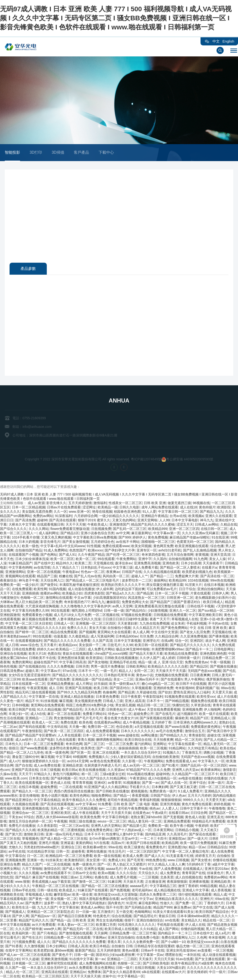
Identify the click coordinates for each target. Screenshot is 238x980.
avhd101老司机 (170, 552)
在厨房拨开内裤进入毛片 (103, 767)
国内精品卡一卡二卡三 (175, 935)
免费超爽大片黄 (187, 577)
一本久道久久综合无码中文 (141, 754)
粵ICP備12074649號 (146, 461)
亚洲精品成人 (221, 719)
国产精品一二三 (162, 577)
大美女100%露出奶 (171, 969)
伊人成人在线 (195, 926)
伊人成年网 (105, 590)
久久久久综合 (126, 874)
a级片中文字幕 (223, 866)
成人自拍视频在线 (189, 879)
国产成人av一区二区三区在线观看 (25, 956)
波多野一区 (52, 904)
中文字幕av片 (51, 672)
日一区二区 (35, 857)
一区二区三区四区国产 (143, 853)
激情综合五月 (195, 732)
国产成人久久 (154, 857)
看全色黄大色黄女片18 (121, 719)
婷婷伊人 (139, 539)
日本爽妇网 (160, 788)
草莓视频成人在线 (185, 621)
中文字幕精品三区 (163, 887)
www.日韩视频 (178, 861)
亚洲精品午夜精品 (154, 517)
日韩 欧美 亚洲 (155, 504)
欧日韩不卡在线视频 (191, 685)
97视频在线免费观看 (137, 616)
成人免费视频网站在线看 (97, 965)
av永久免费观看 (81, 969)
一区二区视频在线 (106, 616)
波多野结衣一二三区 (137, 582)
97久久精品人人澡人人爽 (166, 866)
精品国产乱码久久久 (34, 922)
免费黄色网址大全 (135, 603)
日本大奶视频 (29, 543)
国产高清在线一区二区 (217, 577)
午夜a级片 (159, 814)
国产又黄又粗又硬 (183, 788)
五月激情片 (106, 913)
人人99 (164, 522)
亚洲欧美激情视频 (54, 960)
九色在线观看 (66, 741)
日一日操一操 (86, 913)
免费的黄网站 (22, 664)
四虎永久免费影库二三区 (158, 896)
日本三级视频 (50, 771)
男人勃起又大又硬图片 (129, 866)
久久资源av (116, 771)
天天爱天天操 (222, 694)
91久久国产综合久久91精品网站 (103, 780)
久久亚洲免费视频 (194, 638)
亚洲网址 (160, 745)
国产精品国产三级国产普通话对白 (176, 603)
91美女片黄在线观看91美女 (173, 913)
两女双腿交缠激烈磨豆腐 (165, 586)
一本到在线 (192, 956)
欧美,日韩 (101, 689)
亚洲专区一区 (147, 552)
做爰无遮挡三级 (179, 504)
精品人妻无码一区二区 (145, 823)
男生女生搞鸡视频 (109, 922)
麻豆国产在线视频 (46, 879)
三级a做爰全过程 (112, 775)
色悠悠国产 (78, 552)
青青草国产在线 (194, 874)
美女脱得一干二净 (92, 646)
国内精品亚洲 (155, 836)
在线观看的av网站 (108, 724)
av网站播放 (150, 737)
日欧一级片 (124, 969)
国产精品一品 (60, 922)
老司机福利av (142, 892)
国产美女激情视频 (76, 543)
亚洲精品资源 (72, 767)
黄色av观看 (130, 952)
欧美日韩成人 (213, 603)
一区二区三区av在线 (74, 827)
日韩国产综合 (160, 797)
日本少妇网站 (56, 947)
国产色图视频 (120, 892)
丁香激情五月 (192, 754)
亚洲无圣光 (215, 818)
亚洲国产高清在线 (25, 771)
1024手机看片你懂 (26, 539)
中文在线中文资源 (164, 633)
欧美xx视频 (106, 874)
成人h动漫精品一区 (162, 780)
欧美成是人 (67, 892)
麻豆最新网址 (141, 534)
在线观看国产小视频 (24, 556)
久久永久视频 (29, 874)
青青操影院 (197, 737)
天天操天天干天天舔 (171, 672)
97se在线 (69, 672)
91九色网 (201, 560)
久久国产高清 (102, 642)
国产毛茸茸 (135, 861)
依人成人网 (141, 633)
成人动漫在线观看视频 (219, 956)
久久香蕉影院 (47, 827)
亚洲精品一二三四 (39, 719)
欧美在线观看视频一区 (32, 784)
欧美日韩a (69, 771)
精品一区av (197, 849)
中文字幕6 (63, 758)
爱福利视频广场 (207, 689)
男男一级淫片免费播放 (107, 668)
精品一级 (145, 664)
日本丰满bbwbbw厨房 (193, 917)
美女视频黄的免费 (88, 702)
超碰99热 (163, 775)
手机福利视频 (196, 625)
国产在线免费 (60, 681)
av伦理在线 (129, 900)
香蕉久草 (114, 943)
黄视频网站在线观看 (20, 577)
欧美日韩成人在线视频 (121, 930)
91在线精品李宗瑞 (41, 853)
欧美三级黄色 (134, 849)
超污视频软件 (187, 715)
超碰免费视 (49, 788)
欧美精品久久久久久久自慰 (168, 668)
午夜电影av (71, 573)
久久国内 (160, 560)
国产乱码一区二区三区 (130, 530)
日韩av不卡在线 (153, 952)
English (228, 41)
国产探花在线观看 (202, 836)
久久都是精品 (79, 638)
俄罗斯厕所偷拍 (218, 681)
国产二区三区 (94, 745)
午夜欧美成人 (97, 526)
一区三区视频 (223, 952)
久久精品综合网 (167, 638)
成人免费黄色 (170, 874)
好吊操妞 (101, 685)
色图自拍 (54, 655)
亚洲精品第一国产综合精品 (92, 681)
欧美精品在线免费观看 (181, 655)
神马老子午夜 (29, 582)
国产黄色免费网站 (175, 629)
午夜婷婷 (202, 827)
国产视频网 (87, 633)
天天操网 (101, 935)
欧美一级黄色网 (57, 754)
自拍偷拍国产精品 (29, 552)
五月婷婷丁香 (161, 724)
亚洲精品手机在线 (123, 664)
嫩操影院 (113, 603)
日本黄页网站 (163, 831)
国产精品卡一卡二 (199, 651)
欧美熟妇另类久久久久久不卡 (123, 586)
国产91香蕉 (14, 947)
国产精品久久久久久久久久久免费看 (79, 943)
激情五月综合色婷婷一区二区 (30, 823)
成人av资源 (36, 504)
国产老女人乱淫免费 (195, 633)
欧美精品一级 (108, 509)
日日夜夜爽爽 (200, 676)
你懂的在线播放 (216, 780)
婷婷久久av (45, 651)
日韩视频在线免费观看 (170, 616)
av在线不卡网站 (128, 543)
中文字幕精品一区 (131, 978)
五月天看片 (48, 646)
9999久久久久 (193, 801)
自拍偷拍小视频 (119, 629)
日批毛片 (114, 646)
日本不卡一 (155, 702)
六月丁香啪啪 (32, 870)
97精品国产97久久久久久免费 (148, 771)
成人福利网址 (49, 534)
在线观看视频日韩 (50, 526)
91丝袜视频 (49, 702)
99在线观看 (106, 560)
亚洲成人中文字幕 (196, 892)
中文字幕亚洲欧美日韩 (205, 616)
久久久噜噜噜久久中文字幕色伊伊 (85, 608)
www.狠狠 (23, 883)
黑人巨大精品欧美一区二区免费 (39, 603)
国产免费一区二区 (189, 904)
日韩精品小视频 (187, 831)
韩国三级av (69, 879)
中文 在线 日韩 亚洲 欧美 (208, 629)
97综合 (29, 818)
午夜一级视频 (220, 664)
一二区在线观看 (71, 788)
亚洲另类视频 (170, 806)
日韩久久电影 (129, 509)
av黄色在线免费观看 (105, 762)
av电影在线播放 (190, 780)
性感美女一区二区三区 (125, 504)
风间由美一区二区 (116, 577)
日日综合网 (199, 814)
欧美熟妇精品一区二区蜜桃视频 (61, 831)
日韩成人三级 (113, 702)
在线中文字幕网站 (19, 952)
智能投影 (12, 152)
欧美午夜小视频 (182, 827)
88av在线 (228, 689)
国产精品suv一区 (43, 917)
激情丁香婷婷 (188, 887)
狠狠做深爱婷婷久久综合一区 (44, 762)
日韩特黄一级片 (188, 659)
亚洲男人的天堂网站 (106, 827)
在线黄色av (141, 814)
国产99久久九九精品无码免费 (79, 694)
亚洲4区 (100, 784)
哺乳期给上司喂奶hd (87, 612)
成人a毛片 (222, 935)
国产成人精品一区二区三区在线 (64, 840)
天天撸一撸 (77, 728)
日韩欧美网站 (136, 668)
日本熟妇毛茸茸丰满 (119, 676)
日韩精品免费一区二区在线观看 (67, 939)
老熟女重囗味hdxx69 (146, 818)
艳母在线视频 (102, 513)
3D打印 (36, 152)
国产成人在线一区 (174, 784)
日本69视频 (21, 707)
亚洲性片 (207, 900)
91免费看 (105, 806)
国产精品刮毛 (73, 711)
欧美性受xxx (206, 698)
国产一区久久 (106, 750)
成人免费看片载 (146, 569)
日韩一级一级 (114, 612)
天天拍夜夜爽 (163, 741)
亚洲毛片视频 (49, 844)
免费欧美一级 (10, 586)
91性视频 (94, 547)
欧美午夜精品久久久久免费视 (84, 801)
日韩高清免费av (12, 672)
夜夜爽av (113, 573)
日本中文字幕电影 (185, 522)
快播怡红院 (181, 707)
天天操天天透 (133, 883)
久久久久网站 (39, 530)
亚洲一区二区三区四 (184, 530)
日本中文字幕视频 (127, 642)
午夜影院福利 (153, 698)
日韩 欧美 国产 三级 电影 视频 (136, 806)
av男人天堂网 (123, 608)
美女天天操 (97, 629)
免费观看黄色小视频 (37, 616)
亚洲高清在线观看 (55, 973)
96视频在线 (201, 504)
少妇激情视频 (158, 612)
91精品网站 (177, 750)
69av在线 (222, 900)
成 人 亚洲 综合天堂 (168, 664)
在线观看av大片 (173, 973)
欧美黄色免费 (90, 818)
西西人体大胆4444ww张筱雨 (57, 818)
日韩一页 (63, 853)
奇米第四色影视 (153, 556)
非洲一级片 (216, 784)
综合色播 (217, 547)
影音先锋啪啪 (29, 797)
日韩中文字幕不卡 (193, 810)
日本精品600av (127, 638)
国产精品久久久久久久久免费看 (67, 642)
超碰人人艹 (140, 577)
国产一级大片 (197, 840)
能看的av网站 (50, 595)
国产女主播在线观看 (210, 960)
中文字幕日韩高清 (73, 664)
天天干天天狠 (76, 526)
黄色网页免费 (163, 547)
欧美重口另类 (106, 926)
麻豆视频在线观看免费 (39, 621)
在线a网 (167, 642)
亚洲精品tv (78, 973)
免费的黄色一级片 (163, 793)
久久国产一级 (15, 969)
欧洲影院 (224, 509)
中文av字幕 (82, 599)
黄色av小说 (145, 676)
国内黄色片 (116, 904)
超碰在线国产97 (46, 664)
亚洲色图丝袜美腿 (71, 659)
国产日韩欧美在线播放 (112, 793)
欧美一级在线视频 (107, 857)
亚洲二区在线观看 (106, 754)
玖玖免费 (147, 638)
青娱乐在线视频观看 (78, 655)
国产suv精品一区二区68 (216, 612)
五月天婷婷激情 (80, 504)
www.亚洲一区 (80, 513)
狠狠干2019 (87, 522)
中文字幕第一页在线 (44, 698)
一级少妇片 (30, 586)
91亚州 (131, 904)
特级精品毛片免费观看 (209, 823)
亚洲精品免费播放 (60, 685)
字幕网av (99, 939)
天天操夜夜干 (213, 565)
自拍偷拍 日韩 (122, 947)
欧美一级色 (30, 547)
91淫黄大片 (194, 586)
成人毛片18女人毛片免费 (72, 616)
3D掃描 (58, 152)
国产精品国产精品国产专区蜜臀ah (31, 737)
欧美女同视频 (141, 547)
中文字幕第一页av (150, 956)
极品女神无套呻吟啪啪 (133, 651)
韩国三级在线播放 (82, 823)
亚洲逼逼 (67, 844)
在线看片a (209, 569)
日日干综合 (187, 590)
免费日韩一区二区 (101, 728)
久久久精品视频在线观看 (162, 573)
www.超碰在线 (129, 737)
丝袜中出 (109, 978)
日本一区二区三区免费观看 (44, 745)
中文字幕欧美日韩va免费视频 (95, 539)
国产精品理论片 (145, 917)
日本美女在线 (39, 780)
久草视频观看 (142, 689)
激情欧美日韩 (34, 836)
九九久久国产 (47, 909)
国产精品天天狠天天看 (146, 655)
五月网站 (86, 879)
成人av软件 (24, 741)
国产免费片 (34, 904)
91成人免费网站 (56, 552)
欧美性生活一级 (24, 909)
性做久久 (167, 904)
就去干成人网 (215, 642)
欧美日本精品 (100, 947)
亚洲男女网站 (10, 870)
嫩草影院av (62, 896)
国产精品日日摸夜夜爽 (74, 917)
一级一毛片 (109, 672)
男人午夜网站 (194, 681)
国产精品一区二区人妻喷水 (180, 569)
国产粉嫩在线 (15, 689)
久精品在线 (229, 526)
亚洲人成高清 (135, 702)
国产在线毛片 (165, 715)
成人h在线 (38, 715)
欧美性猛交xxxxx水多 (203, 943)
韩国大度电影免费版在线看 (99, 900)
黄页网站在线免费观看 (48, 707)
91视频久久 (171, 754)
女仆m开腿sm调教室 (104, 840)
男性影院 (7, 694)
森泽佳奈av (124, 565)
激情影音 (229, 771)
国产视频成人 (15, 913)
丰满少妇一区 (19, 715)
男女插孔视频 (125, 707)
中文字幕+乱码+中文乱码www (63, 547)
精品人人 (125, 672)
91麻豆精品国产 (21, 565)
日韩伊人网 (220, 595)
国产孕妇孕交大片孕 (120, 552)
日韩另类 (82, 668)
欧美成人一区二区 (45, 724)
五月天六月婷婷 (199, 797)
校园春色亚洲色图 (127, 513)
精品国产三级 (47, 577)
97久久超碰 (31, 960)
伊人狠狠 (130, 870)
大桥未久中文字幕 (22, 526)
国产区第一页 (80, 754)
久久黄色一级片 (12, 702)
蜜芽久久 (104, 522)
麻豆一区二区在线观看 (64, 715)
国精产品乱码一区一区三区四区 (204, 767)
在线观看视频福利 (29, 642)
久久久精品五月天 (146, 629)
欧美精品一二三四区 (71, 651)
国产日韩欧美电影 (156, 965)
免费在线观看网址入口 (178, 939)
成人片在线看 (227, 698)
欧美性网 (40, 590)
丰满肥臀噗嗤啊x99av (167, 651)
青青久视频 (86, 741)
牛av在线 (146, 870)
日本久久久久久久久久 (138, 732)
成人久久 (44, 943)
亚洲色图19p (177, 849)
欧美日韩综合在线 (138, 741)
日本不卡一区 (88, 672)
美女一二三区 (123, 681)
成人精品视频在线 (167, 892)
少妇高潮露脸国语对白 (110, 599)
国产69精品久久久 (173, 737)
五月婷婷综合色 (102, 543)
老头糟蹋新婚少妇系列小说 (215, 599)
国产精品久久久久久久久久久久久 (77, 676)
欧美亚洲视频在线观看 (192, 547)
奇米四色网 (74, 745)
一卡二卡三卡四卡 (153, 840)
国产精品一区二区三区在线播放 (105, 887)
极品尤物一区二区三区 (193, 947)
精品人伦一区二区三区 (23, 973)
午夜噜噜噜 (217, 810)
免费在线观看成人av (181, 762)
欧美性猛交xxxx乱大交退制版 (116, 896)
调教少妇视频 (213, 754)
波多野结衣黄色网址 (64, 750)
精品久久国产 (32, 866)
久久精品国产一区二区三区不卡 (195, 775)
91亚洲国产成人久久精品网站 (106, 788)
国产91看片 (170, 767)
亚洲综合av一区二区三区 (30, 814)
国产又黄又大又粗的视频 (18, 844)
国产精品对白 (136, 612)
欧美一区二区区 (62, 560)
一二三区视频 (148, 879)
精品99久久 (64, 565)
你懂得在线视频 (224, 861)
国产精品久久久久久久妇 (47, 629)
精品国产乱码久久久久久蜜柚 (153, 526)
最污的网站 (143, 745)
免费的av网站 (43, 517)
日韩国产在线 (132, 573)
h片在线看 (102, 844)
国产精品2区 (199, 668)
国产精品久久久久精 (21, 831)
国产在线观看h (172, 681)
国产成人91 (68, 556)
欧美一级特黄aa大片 (125, 685)
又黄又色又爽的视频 (56, 539)
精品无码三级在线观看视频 (35, 694)
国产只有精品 (47, 935)
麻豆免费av (182, 909)
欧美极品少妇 (72, 595)
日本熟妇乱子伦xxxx (96, 569)
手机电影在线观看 (170, 926)
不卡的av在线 (218, 625)
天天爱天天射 (216, 801)
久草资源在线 (201, 707)
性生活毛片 (117, 853)
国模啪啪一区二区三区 (158, 543)
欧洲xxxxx (95, 552)
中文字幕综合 (15, 857)
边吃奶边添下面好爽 (130, 590)
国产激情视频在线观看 (76, 935)
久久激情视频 (34, 947)
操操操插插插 (128, 750)
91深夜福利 (64, 517)
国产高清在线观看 (63, 522)
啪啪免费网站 (101, 797)
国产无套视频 (173, 818)
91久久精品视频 (49, 711)
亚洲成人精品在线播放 (77, 698)
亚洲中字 (145, 560)
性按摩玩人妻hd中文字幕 (125, 836)
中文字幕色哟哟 (20, 569)
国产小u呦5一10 (173, 943)
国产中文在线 (203, 909)
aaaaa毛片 (114, 870)
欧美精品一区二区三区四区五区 (45, 978)
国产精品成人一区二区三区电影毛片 (93, 582)
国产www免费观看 (34, 750)
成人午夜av (137, 711)
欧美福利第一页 (24, 935)
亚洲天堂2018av (217, 870)
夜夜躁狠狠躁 (177, 883)
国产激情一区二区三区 (89, 883)
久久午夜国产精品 (91, 556)
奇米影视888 (185, 689)
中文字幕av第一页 (167, 534)
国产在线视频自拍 (32, 668)
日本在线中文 (203, 935)
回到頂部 (227, 837)
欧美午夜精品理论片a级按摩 (192, 965)
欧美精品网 (170, 844)
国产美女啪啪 (98, 664)
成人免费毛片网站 (101, 651)
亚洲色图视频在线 (35, 810)
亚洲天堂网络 (147, 522)
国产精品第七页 (134, 827)
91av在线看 (184, 960)
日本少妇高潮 (191, 565)
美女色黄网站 (104, 969)
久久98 (128, 646)
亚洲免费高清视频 (147, 565)
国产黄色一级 (39, 900)
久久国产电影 (44, 741)
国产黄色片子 (62, 956)
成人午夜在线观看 (86, 814)
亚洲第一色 (35, 861)
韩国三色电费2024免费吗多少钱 (90, 707)
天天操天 (145, 960)
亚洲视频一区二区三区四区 (96, 625)
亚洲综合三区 (71, 849)
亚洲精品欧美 (221, 883)
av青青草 (114, 784)
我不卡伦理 (114, 909)
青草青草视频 (82, 784)
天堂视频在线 (103, 565)
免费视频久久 (99, 758)
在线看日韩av (179, 814)
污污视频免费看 (24, 943)
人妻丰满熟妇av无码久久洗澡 (79, 621)
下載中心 (106, 152)
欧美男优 (88, 750)
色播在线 (101, 879)
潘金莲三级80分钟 (26, 758)
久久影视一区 (132, 762)
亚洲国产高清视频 (78, 689)
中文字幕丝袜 (69, 909)
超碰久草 (32, 672)
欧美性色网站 (80, 797)
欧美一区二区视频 (153, 750)
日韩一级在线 (47, 892)
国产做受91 (49, 586)
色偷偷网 (109, 694)
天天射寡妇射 (127, 625)
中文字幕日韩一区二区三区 (178, 513)
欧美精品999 (158, 530)
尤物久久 (15, 849)
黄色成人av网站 (93, 909)
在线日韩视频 (145, 969)
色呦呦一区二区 (32, 599)
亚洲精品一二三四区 (122, 960)
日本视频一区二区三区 (29, 965)
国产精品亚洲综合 (19, 801)
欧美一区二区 (86, 560)
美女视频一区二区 (64, 900)
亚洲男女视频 (94, 870)
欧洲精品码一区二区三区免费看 (69, 857)
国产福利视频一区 (64, 780)
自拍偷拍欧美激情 (166, 758)
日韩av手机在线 (24, 892)
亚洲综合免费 (10, 866)
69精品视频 (209, 887)
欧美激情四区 (74, 861)
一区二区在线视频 (57, 866)
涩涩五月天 (185, 526)
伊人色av (179, 797)
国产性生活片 (32, 939)
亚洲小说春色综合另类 (97, 534)
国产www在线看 (177, 728)
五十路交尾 (124, 913)
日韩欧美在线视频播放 (121, 659)
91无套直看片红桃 (180, 857)
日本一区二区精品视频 (29, 509)
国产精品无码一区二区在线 (83, 930)
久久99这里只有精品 (203, 750)
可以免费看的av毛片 (162, 590)
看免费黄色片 (156, 849)
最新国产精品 (85, 952)
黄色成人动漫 (195, 818)
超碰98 (42, 522)
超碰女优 (214, 737)
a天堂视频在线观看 (149, 728)
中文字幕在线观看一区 (185, 745)
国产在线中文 (44, 565)
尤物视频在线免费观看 (171, 676)
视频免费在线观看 (204, 702)
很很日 (14, 750)
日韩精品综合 (217, 849)
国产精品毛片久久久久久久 (190, 646)
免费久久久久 (77, 629)
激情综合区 (52, 870)
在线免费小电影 (148, 939)
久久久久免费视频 (60, 668)
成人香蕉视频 (221, 892)
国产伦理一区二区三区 (123, 556)
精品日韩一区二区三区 (154, 707)
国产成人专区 (72, 870)
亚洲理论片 (151, 642)
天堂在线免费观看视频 (164, 711)
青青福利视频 (149, 801)
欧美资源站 (94, 659)
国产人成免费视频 (168, 870)
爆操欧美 (182, 719)
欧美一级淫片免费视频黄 (199, 844)
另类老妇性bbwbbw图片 (41, 849)
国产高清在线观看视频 (57, 806)
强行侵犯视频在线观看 (195, 896)
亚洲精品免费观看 (177, 823)
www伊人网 (52, 930)
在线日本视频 (214, 586)
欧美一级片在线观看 (214, 715)
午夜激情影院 (32, 732)
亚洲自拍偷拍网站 (211, 590)
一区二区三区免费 (119, 745)
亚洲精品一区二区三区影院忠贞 (50, 913)
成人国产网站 (169, 930)
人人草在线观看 (69, 737)
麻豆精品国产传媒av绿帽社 (190, 539)
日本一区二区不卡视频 (172, 595)
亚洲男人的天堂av (186, 771)
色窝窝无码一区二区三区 (195, 543)
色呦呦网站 (143, 913)
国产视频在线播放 (223, 668)
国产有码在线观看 (32, 728)
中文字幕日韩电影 (115, 818)
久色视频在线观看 (25, 806)
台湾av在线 (178, 517)
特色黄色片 (101, 917)
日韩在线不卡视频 (201, 608)
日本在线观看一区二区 (29, 685)
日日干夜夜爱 (131, 698)
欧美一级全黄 (82, 896)
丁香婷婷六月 (214, 904)
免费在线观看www (116, 547)
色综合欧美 (124, 728)
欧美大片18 (37, 655)
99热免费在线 (156, 861)
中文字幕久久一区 (211, 762)
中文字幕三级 (123, 569)
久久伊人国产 (150, 659)
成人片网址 (84, 685)
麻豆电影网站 (148, 904)
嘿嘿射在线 (174, 956)
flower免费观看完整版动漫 (70, 530)
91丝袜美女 (54, 861)
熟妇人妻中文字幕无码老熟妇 (84, 904)
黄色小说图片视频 (54, 797)
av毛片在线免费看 (170, 732)
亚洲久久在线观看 (219, 517)
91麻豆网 (115, 883)
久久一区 (60, 513)
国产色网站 (49, 556)
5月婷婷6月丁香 (199, 866)
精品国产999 (163, 909)
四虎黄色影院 (94, 595)
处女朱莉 (178, 625)
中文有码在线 (57, 728)
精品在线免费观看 (64, 633)
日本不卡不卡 (94, 836)
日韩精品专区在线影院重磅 (154, 947)
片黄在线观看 (200, 595)
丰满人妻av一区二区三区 (76, 926)
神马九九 (207, 522)
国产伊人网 (21, 917)
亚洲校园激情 (10, 616)
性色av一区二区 (93, 573)
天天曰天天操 (164, 960)
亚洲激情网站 (15, 573)
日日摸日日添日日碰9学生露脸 (125, 621)
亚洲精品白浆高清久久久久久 (177, 900)
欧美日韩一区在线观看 (151, 646)
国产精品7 (23, 879)
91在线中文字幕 (81, 960)
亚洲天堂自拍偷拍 (121, 939)
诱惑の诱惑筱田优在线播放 (74, 793)
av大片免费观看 (44, 926)
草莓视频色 (30, 840)
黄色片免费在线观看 (197, 806)
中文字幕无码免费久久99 (31, 612)
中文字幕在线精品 (47, 801)
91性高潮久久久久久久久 (137, 926)
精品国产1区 (199, 719)
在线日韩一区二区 (214, 530)
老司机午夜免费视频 (133, 810)
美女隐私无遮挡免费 (37, 513)
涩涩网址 (89, 509)
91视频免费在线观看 (180, 698)
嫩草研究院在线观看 (62, 965)
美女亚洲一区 (96, 861)
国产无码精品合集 (138, 909)
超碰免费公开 (143, 715)
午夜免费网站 (126, 560)
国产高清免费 (25, 522)
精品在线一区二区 (216, 922)
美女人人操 (217, 560)
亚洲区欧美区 (61, 814)
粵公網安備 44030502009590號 (190, 461)
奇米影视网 (217, 939)
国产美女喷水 (201, 861)
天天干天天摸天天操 (116, 814)
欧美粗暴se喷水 (95, 849)
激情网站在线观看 (59, 599)
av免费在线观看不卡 (56, 874)
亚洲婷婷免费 (163, 689)
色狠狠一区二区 (129, 965)
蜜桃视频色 (139, 793)
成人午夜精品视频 (136, 724)
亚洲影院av (177, 840)
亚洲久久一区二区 (183, 612)
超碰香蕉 (78, 853)
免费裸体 (94, 973)
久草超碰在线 (146, 694)
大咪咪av (7, 603)
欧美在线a (227, 750)
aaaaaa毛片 (139, 887)
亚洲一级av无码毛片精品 (64, 836)
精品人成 (220, 896)
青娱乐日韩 (167, 917)
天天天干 (25, 775)
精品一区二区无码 (188, 741)
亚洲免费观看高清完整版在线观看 (160, 608)
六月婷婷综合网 (86, 517)
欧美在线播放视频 (92, 771)
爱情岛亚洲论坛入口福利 (192, 694)
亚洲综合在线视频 (13, 655)
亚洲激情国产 (119, 526)
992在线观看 (60, 612)
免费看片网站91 (95, 715)
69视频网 (80, 758)
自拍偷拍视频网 (180, 560)
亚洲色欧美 (171, 565)
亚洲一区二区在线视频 (44, 573)
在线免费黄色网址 (99, 831)
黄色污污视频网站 (66, 775)
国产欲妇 (165, 694)
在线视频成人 (193, 870)
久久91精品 (148, 930)
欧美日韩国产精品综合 (212, 913)
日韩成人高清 (78, 947)
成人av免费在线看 (47, 767)
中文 (216, 41)
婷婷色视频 (222, 806)
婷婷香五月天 (205, 857)
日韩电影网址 (224, 651)
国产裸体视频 (219, 638)
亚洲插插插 (30, 595)
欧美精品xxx (68, 646)
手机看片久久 (140, 788)
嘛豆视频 (66, 702)
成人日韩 (12, 646)
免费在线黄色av (197, 664)
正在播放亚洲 (155, 883)
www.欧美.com (16, 780)
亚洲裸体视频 (199, 883)
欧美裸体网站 (211, 771)
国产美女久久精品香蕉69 (121, 973)
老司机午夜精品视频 (122, 801)
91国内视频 (58, 590)
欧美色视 (86, 724)
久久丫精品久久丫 (66, 569)
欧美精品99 (177, 582)
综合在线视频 (122, 917)
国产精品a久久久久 (120, 595)
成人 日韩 (56, 689)
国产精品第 (145, 595)
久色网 (202, 939)
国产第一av (151, 784)
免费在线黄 (69, 724)
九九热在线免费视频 (154, 625)
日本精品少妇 (10, 960)
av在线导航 (42, 569)
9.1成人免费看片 (190, 793)
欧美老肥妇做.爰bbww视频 (53, 952)
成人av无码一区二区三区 (141, 767)
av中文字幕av (86, 806)
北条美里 (167, 879)
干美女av (15, 818)
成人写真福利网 (102, 638)
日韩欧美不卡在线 (42, 659)
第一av (100, 960)
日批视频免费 (101, 530)
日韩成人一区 (64, 625)
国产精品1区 (70, 534)
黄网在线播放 (96, 853)
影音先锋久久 (56, 504)
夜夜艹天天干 (160, 621)
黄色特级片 (207, 509)
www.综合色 (29, 646)
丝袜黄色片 (215, 874)
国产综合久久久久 (13, 530)
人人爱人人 (170, 810)
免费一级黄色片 (84, 866)
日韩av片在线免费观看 (64, 509)
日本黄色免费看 (107, 698)
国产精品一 (122, 797)
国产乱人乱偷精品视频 (200, 552)
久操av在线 (8, 775)
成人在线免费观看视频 (102, 732)
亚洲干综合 (198, 784)
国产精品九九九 (212, 513)
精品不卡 (32, 702)
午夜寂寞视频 (37, 689)
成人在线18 (189, 509)
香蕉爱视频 (140, 797)
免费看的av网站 (216, 879)
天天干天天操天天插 (85, 978)
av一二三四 (108, 810)
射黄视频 (202, 556)
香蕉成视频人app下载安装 (51, 883)
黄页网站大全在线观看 (114, 633)
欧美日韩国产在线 (22, 711)
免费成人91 (117, 861)
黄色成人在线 (60, 784)
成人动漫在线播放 (81, 590)
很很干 (129, 922)
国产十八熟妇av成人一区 (133, 831)
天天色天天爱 (95, 711)
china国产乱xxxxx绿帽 (111, 655)
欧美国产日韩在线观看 (143, 844)
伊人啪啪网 (212, 711)
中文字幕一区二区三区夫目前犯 (29, 625)
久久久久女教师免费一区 (141, 943)
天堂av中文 (130, 840)
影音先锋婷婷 (197, 973)
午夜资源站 (138, 780)
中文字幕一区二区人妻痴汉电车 (185, 853)
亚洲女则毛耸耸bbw (181, 952)
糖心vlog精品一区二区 (158, 685)
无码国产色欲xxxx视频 (204, 672)
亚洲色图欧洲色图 (213, 655)
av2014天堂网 (78, 762)
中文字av (146, 900)
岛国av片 (118, 844)
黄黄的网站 (84, 844)
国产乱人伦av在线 (87, 577)
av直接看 (204, 952)
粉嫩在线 (66, 577)
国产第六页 (14, 836)
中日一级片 (217, 973)
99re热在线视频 (222, 582)
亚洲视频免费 (192, 711)
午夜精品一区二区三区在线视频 (56, 887)
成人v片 (14, 762)
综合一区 (182, 642)
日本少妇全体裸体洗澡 (32, 560)
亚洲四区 (197, 642)
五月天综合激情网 (180, 556)
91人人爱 (149, 513)
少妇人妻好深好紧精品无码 (130, 758)
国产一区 (104, 866)
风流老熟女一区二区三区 (146, 599)
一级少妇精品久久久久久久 (119, 517)
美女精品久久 (191, 922)
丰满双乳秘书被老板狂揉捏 (79, 586)
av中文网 (123, 534)
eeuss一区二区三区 (112, 823)
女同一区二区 (144, 672)
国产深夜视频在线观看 (156, 719)
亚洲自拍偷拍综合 (150, 922)
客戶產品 (81, 152)
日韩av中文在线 (84, 874)
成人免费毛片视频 (123, 879)
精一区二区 (90, 775)
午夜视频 (60, 823)
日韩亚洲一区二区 (180, 599)
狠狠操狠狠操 (171, 801)
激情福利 (100, 504)
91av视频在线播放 (140, 775)
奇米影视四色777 (77, 603)
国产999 (124, 539)
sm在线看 (172, 922)
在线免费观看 (22, 590)
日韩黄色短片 (116, 711)
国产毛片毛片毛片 (89, 719)
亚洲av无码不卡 (147, 681)
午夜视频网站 (154, 762)
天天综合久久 (148, 874)
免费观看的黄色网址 (206, 728)
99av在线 (115, 849)
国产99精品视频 (177, 702)
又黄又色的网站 (124, 522)
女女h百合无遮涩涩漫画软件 (30, 676)
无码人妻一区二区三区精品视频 (74, 810)
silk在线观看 (151, 973)
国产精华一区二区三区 (32, 633)
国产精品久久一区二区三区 (32, 793)
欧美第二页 (83, 565)
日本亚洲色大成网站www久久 (195, 724)
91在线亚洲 (220, 539)
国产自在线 (24, 767)
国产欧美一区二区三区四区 (64, 732)
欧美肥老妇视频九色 (197, 573)
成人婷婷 (168, 659)
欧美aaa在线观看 (35, 681)
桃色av (155, 810)
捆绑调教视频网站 (109, 741)
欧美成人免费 (133, 857)
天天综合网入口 (52, 582)
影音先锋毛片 (50, 543)
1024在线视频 (198, 582)
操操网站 (160, 582)
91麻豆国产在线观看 (93, 892)
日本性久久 (14, 745)
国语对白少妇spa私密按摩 (115, 956)
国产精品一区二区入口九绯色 (22, 754)
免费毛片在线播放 (22, 827)
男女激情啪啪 (64, 719)
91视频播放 (132, 784)
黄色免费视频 (158, 539)
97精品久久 (42, 775)
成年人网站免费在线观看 (160, 509)
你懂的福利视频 (192, 930)
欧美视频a (196, 517)
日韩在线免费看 (24, 651)
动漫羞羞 (60, 638)
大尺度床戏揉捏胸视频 (42, 608)
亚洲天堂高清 (220, 556)
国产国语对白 (120, 689)
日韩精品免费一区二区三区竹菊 (133, 935)
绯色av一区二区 (120, 715)
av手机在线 (17, 853)
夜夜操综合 (8, 582)
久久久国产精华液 (29, 930)
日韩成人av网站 (207, 526)
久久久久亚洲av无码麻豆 (200, 534)
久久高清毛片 (177, 836)
